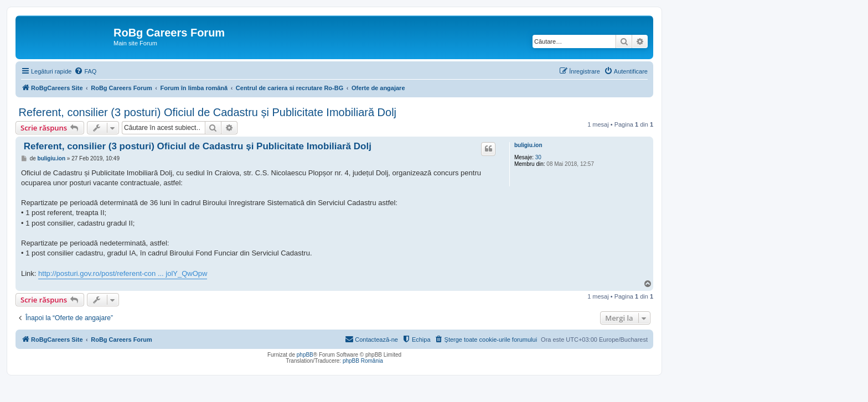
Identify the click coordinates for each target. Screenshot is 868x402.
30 (538, 157)
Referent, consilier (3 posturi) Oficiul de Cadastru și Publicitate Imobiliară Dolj (206, 112)
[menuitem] (85, 71)
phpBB (305, 355)
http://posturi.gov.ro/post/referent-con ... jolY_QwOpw (123, 273)
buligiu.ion (528, 145)
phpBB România (363, 361)
